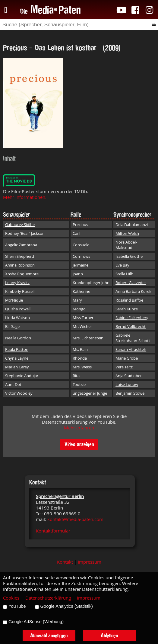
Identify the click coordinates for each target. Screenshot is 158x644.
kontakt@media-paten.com (75, 519)
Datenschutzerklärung (48, 598)
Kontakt (65, 562)
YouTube (17, 606)
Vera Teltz (124, 367)
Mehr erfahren (79, 428)
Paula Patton (17, 349)
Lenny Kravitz (17, 283)
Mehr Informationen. (25, 197)
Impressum (90, 562)
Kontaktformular (53, 531)
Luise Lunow (127, 384)
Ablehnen (109, 635)
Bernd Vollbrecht (131, 326)
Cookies (11, 598)
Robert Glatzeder (131, 283)
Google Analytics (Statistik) (67, 606)
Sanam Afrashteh (131, 349)
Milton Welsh (127, 233)
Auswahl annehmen (49, 635)
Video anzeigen (79, 444)
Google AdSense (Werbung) (36, 622)
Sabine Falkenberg (132, 318)
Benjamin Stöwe (130, 393)
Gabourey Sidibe (20, 225)
